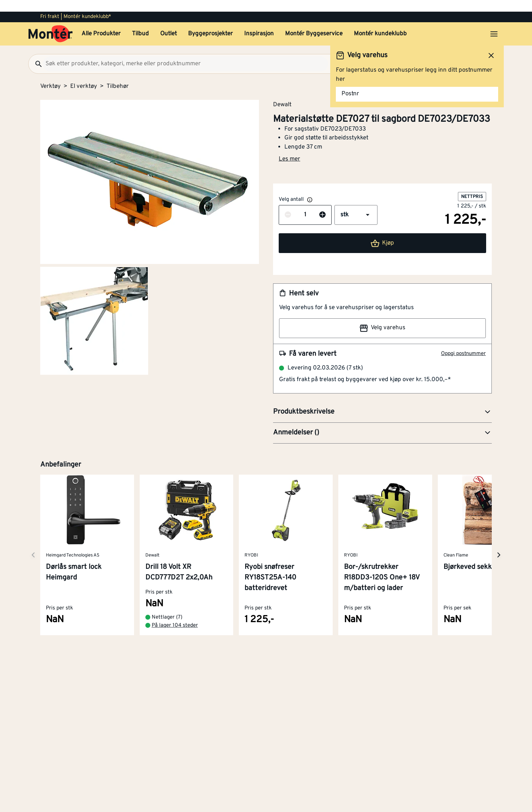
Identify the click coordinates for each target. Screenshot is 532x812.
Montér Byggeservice (314, 22)
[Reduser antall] (288, 204)
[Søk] (36, 52)
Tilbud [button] (140, 22)
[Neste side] (33, 543)
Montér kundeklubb (380, 22)
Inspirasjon (259, 22)
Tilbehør (118, 75)
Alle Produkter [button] (101, 22)
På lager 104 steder (175, 614)
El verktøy (84, 75)
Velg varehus (382, 317)
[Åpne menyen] (494, 22)
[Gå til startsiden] (51, 22)
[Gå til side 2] (94, 309)
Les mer (289, 148)
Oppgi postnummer (463, 342)
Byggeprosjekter (210, 22)
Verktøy (50, 75)
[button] (356, 203)
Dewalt (282, 93)
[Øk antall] (322, 204)
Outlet (168, 22)
